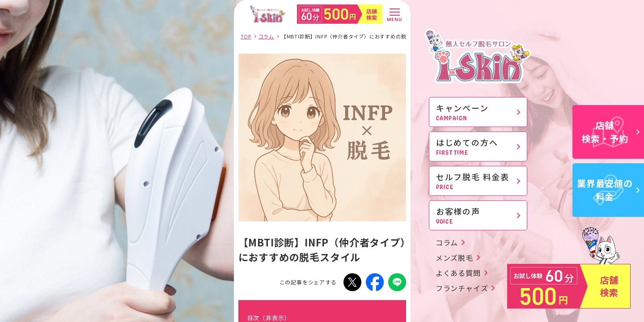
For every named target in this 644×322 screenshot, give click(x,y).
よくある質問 (458, 273)
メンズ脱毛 (454, 258)
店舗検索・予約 (611, 132)
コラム (447, 242)
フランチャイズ (462, 288)
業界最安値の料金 (608, 190)
